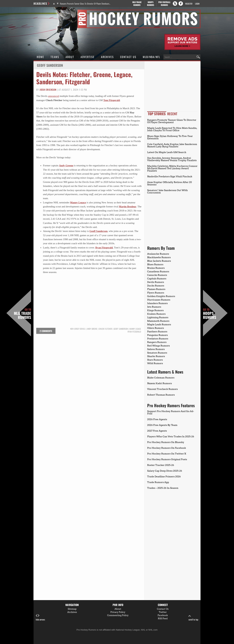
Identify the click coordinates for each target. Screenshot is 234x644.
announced (54, 96)
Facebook (163, 615)
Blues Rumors (155, 264)
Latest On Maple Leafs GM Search (167, 152)
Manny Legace (78, 203)
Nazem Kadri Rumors (159, 383)
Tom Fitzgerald (112, 100)
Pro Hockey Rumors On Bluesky (166, 442)
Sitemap (72, 609)
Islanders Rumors (157, 303)
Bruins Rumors (156, 268)
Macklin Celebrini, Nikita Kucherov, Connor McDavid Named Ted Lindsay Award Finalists (172, 168)
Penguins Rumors (157, 335)
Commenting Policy (118, 615)
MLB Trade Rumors (22, 314)
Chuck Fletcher (105, 329)
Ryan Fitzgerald (134, 332)
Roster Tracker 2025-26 (161, 465)
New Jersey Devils (78, 329)
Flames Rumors (156, 289)
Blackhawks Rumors (159, 257)
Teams (55, 57)
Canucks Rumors (157, 275)
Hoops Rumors (210, 314)
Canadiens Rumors (158, 271)
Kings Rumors (155, 310)
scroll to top (193, 618)
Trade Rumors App (158, 482)
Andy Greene (66, 165)
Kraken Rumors (156, 314)
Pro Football (164, 4)
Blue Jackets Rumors (159, 261)
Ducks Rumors (156, 286)
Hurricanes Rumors (159, 300)
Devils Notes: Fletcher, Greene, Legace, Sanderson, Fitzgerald (84, 78)
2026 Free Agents (157, 419)
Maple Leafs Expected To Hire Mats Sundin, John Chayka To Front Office (172, 129)
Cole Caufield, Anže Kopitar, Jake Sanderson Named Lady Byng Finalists (172, 145)
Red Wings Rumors (158, 346)
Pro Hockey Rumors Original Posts (167, 459)
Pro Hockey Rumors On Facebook (167, 448)
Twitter (163, 612)
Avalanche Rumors (158, 254)
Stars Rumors (155, 360)
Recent (172, 114)
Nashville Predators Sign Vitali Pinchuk (170, 176)
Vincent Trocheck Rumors (162, 389)
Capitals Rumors (157, 279)
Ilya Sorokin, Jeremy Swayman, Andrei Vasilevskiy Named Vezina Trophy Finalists (172, 159)
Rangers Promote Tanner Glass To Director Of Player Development (85, 4)
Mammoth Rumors (158, 321)
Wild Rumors (155, 363)
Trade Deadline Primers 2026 (164, 476)
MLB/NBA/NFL (151, 57)
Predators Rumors (158, 339)
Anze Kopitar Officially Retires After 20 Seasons (170, 183)
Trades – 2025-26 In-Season (163, 488)
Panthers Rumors (157, 332)
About (70, 57)
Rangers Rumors (157, 342)
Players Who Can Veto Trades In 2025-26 (171, 436)
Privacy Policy (118, 612)
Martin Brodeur (128, 207)
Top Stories (157, 114)
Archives (107, 57)
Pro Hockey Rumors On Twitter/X (167, 454)
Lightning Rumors (158, 317)
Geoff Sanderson (99, 231)
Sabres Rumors (156, 349)
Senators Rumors (157, 353)
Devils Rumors (156, 282)
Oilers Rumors (156, 328)
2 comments (46, 331)
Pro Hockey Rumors (46, 12)
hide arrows (40, 618)
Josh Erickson (48, 90)
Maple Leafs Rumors (159, 324)
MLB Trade (137, 4)
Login (197, 4)
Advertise (88, 57)
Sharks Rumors (156, 356)
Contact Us (128, 57)
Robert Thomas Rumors (161, 395)
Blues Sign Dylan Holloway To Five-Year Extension (170, 137)
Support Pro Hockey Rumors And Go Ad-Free (171, 412)
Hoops (151, 4)
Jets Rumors (154, 307)
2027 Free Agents (157, 431)
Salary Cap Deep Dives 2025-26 (165, 471)
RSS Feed (163, 619)
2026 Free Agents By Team (162, 425)
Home (40, 57)
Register (189, 4)
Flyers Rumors (156, 293)
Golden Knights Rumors (161, 296)
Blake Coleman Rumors (161, 378)
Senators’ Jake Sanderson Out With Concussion (167, 191)
